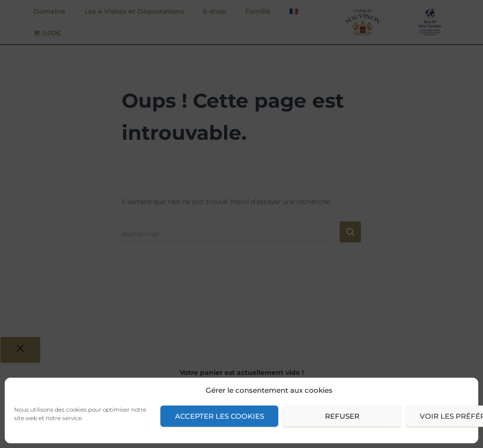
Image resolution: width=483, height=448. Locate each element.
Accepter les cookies (220, 416)
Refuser (342, 416)
